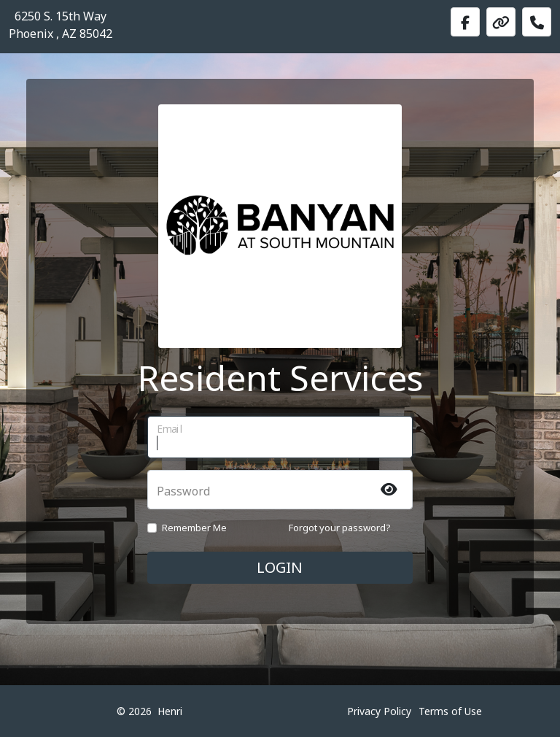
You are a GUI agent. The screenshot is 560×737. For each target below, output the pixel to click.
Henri (170, 711)
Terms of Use (450, 711)
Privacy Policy (379, 711)
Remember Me (194, 528)
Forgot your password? (340, 528)
